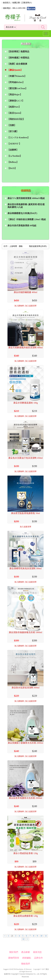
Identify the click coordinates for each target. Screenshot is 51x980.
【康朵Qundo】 (15, 70)
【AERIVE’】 (14, 144)
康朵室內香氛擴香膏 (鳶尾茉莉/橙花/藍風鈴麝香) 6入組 (26, 206)
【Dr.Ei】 (12, 168)
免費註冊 (16, 3)
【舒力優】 (13, 131)
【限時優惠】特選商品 (18, 58)
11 (46, 936)
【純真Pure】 (14, 107)
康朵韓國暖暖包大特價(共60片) (22, 213)
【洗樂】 (12, 125)
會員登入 (7, 3)
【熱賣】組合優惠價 (17, 64)
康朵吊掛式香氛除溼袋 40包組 (22, 226)
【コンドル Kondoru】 (18, 137)
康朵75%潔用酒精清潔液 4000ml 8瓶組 (26, 198)
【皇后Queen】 (15, 113)
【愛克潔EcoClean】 (17, 88)
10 (41, 936)
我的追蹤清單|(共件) (38, 246)
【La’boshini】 (15, 156)
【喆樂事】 (13, 150)
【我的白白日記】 (16, 119)
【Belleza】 (13, 162)
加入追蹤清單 (31, 306)
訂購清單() (27, 3)
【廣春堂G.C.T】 (16, 101)
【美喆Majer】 (15, 95)
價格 (21, 246)
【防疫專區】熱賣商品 (18, 52)
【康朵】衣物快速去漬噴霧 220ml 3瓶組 (27, 219)
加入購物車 (19, 306)
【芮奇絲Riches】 (16, 82)
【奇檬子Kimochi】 (17, 76)
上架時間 (13, 246)
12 (23, 939)
